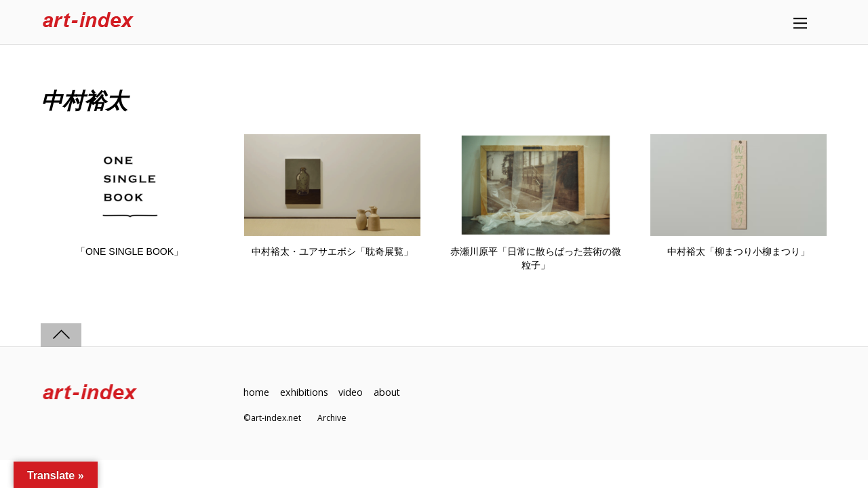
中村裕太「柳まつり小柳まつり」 (738, 251)
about (388, 392)
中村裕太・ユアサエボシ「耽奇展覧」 (332, 251)
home (256, 392)
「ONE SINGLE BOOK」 (130, 251)
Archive (332, 418)
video (351, 392)
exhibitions (304, 392)
